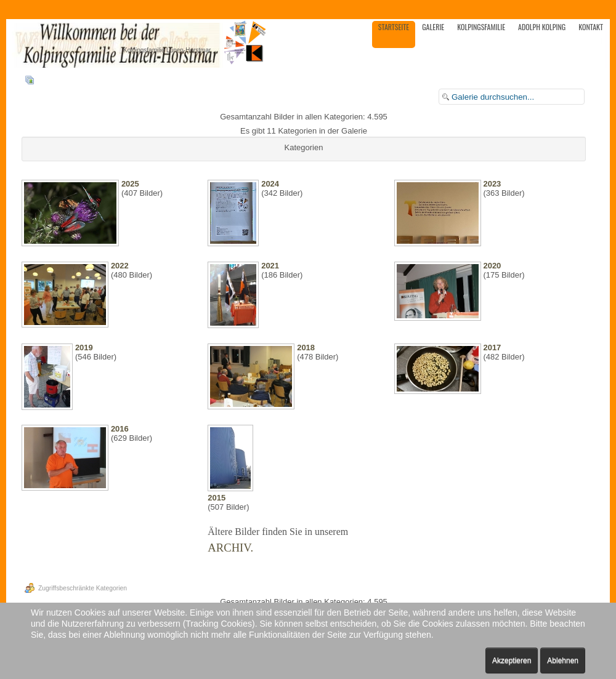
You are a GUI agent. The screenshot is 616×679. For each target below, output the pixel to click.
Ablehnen (563, 661)
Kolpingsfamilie (481, 27)
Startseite (394, 27)
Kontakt (591, 27)
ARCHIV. (230, 548)
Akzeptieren (512, 661)
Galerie (433, 27)
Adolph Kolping (542, 27)
